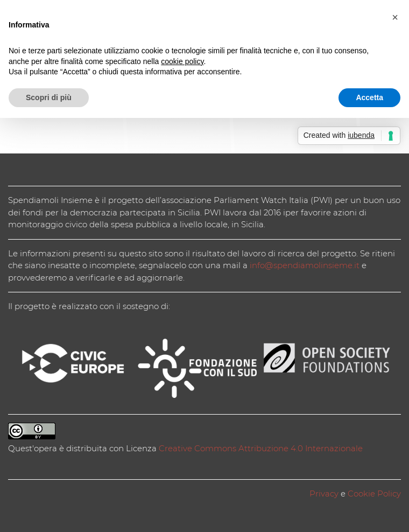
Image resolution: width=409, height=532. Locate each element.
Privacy (324, 493)
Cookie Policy (374, 493)
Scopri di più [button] (49, 97)
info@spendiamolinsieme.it (305, 265)
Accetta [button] (369, 97)
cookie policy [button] (182, 61)
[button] (395, 17)
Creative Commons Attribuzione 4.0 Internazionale (261, 448)
